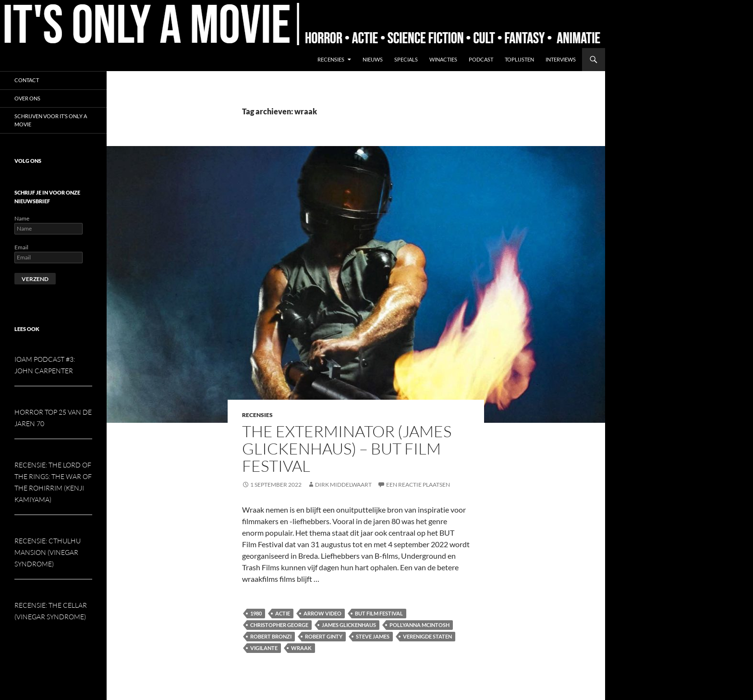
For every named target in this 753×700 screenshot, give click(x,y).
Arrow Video (322, 613)
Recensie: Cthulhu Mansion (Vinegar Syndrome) (48, 552)
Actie (283, 613)
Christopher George (279, 625)
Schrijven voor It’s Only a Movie (51, 120)
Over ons (27, 98)
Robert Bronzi (271, 636)
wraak (301, 648)
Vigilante (264, 648)
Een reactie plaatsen (418, 485)
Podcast (481, 59)
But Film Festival (379, 613)
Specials (406, 59)
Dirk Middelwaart (343, 485)
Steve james (373, 636)
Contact (27, 80)
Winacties (443, 59)
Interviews (561, 59)
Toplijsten (519, 59)
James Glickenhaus (349, 625)
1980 (256, 613)
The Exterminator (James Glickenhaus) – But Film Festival (347, 448)
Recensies (331, 59)
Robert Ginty (324, 636)
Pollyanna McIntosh (419, 625)
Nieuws (373, 59)
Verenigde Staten (427, 636)
